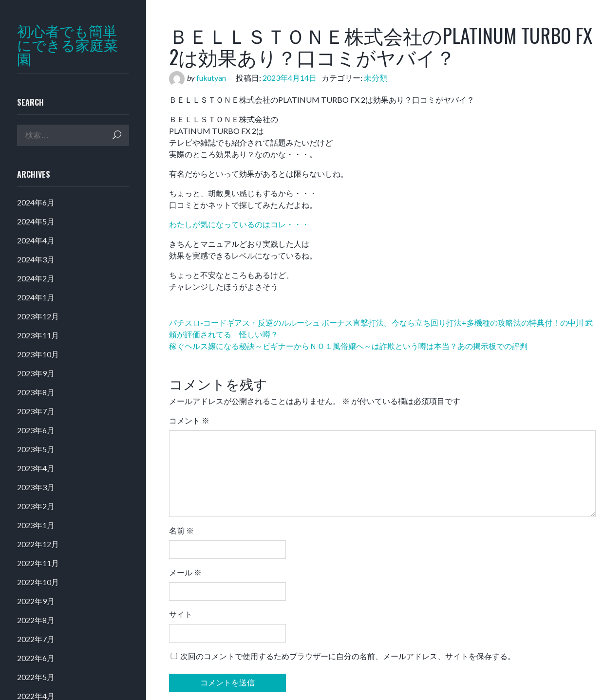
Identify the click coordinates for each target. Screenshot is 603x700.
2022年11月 (38, 563)
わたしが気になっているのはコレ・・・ (239, 224)
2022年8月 (36, 620)
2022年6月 (36, 658)
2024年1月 (36, 297)
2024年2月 (36, 278)
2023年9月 (36, 373)
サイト (181, 614)
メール (185, 572)
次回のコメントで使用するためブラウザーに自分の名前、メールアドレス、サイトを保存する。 (348, 656)
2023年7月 (36, 411)
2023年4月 (36, 468)
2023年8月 (36, 392)
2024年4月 (36, 240)
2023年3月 (36, 487)
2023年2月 (36, 506)
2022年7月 (36, 639)
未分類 (376, 78)
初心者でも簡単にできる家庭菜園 (67, 45)
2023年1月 (36, 525)
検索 (117, 135)
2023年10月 (38, 354)
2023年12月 (38, 316)
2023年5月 (36, 449)
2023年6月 (36, 430)
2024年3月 (36, 259)
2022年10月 (38, 582)
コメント (189, 420)
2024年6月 (36, 202)
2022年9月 (36, 601)
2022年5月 (36, 677)
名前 (181, 530)
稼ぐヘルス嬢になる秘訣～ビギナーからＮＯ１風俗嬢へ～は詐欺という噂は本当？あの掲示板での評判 (348, 346)
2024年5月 (36, 221)
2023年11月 (38, 335)
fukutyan (211, 78)
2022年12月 (38, 544)
